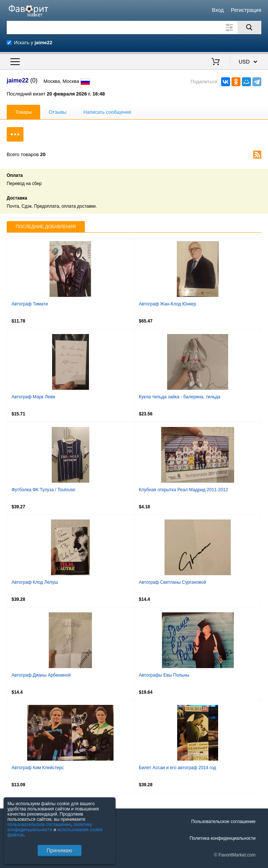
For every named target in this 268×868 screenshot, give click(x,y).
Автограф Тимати (30, 304)
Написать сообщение (107, 112)
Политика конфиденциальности (222, 838)
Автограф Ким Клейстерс (38, 768)
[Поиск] (249, 27)
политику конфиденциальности (50, 827)
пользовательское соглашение (39, 825)
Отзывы (58, 112)
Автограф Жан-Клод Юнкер (167, 304)
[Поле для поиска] (134, 27)
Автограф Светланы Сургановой (173, 582)
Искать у (33, 43)
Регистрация (246, 10)
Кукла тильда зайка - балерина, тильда (180, 397)
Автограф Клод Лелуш (35, 582)
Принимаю (59, 851)
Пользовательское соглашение (224, 822)
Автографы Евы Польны (164, 675)
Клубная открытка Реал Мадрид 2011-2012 (184, 490)
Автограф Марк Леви (33, 397)
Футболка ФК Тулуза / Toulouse (43, 490)
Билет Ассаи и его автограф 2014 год (178, 768)
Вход (218, 10)
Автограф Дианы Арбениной (41, 675)
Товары (24, 112)
